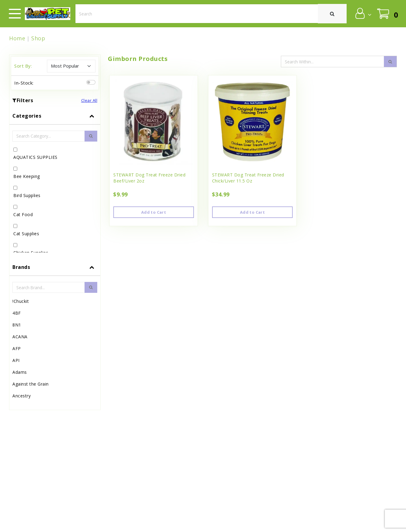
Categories (27, 116)
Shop (38, 38)
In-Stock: (24, 83)
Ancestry (22, 396)
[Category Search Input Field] (49, 136)
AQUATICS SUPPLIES (35, 157)
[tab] (55, 183)
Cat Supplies (26, 234)
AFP (17, 348)
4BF (17, 313)
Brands (21, 267)
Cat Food (23, 214)
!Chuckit (21, 301)
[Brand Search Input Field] (49, 287)
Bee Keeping (27, 176)
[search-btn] (91, 136)
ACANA (20, 337)
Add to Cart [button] (154, 212)
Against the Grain (31, 384)
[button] (363, 13)
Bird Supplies (27, 195)
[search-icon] (390, 62)
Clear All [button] (89, 100)
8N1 (17, 325)
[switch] (91, 82)
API (16, 360)
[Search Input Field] (333, 62)
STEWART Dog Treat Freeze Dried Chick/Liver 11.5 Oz (248, 178)
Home (17, 38)
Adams (20, 372)
